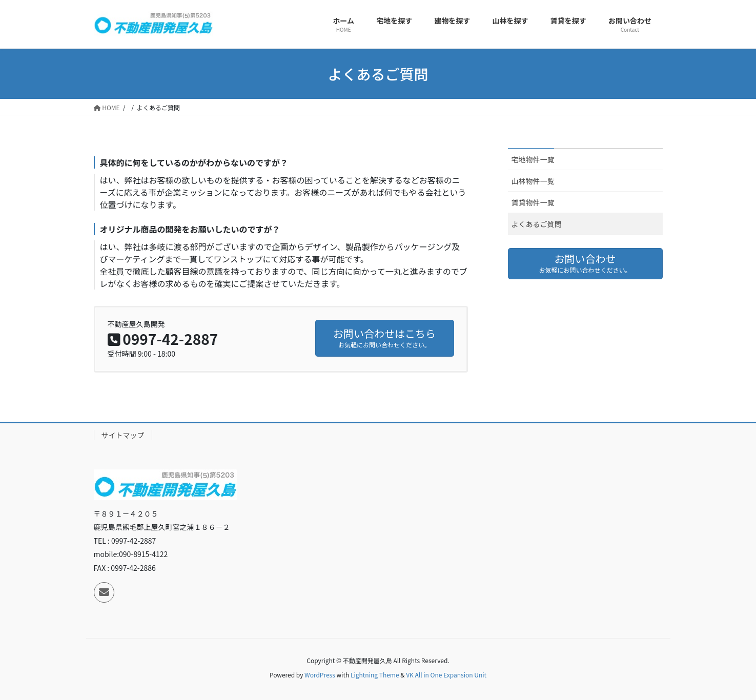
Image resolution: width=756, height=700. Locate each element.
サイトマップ (123, 435)
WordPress (320, 675)
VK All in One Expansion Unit (446, 675)
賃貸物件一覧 (533, 202)
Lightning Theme (375, 675)
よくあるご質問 (537, 224)
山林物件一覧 (533, 181)
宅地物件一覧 (533, 159)
